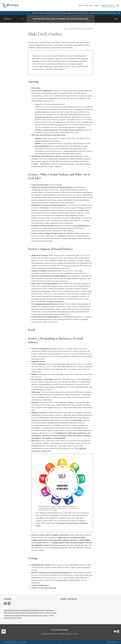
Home (81, 5)
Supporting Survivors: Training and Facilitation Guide (24, 610)
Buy (91, 5)
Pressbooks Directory (64, 634)
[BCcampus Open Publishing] (10, 5)
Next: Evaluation (113, 642)
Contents (13, 19)
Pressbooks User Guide (48, 634)
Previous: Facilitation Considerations (14, 642)
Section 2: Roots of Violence (73, 130)
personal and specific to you (46, 117)
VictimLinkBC (77, 420)
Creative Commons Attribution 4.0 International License (26, 615)
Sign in (97, 5)
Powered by (60, 630)
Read (87, 5)
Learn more (67, 13)
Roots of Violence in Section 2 (52, 301)
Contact (75, 634)
